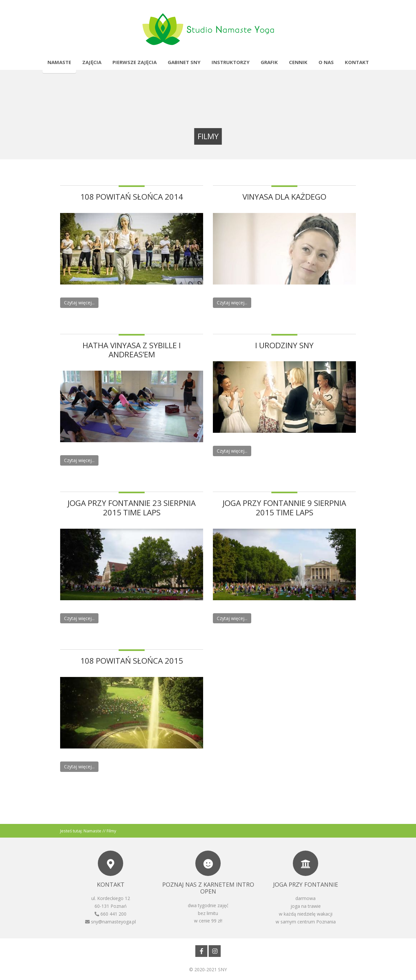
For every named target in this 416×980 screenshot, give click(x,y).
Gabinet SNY (184, 62)
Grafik (269, 62)
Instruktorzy (231, 62)
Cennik (298, 62)
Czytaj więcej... (79, 303)
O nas (326, 62)
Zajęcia (92, 62)
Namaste (59, 62)
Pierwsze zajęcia (135, 62)
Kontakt (357, 62)
